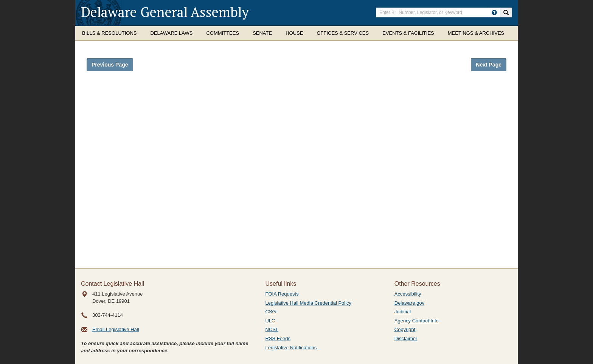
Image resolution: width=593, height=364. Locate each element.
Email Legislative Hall (116, 329)
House (294, 33)
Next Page (489, 65)
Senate (262, 33)
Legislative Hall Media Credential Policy (309, 303)
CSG (271, 312)
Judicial (403, 312)
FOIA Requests (282, 294)
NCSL (272, 329)
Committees (223, 33)
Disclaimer (406, 338)
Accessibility (408, 294)
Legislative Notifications (291, 348)
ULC (270, 321)
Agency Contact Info (417, 321)
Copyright (405, 329)
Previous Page (110, 65)
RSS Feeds (278, 338)
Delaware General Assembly (165, 12)
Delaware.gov (410, 303)
